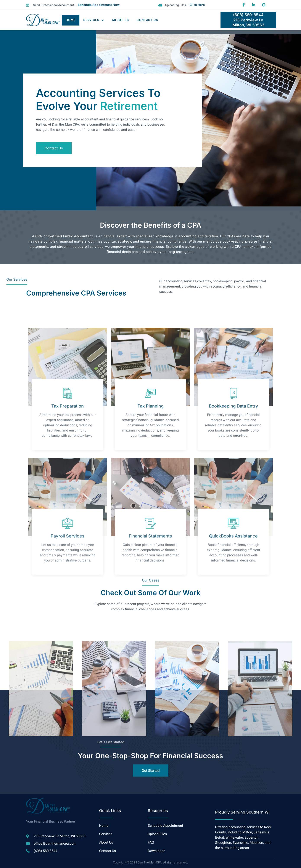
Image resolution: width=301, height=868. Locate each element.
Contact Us (147, 20)
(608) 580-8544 (248, 15)
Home (71, 20)
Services (94, 20)
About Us (120, 20)
